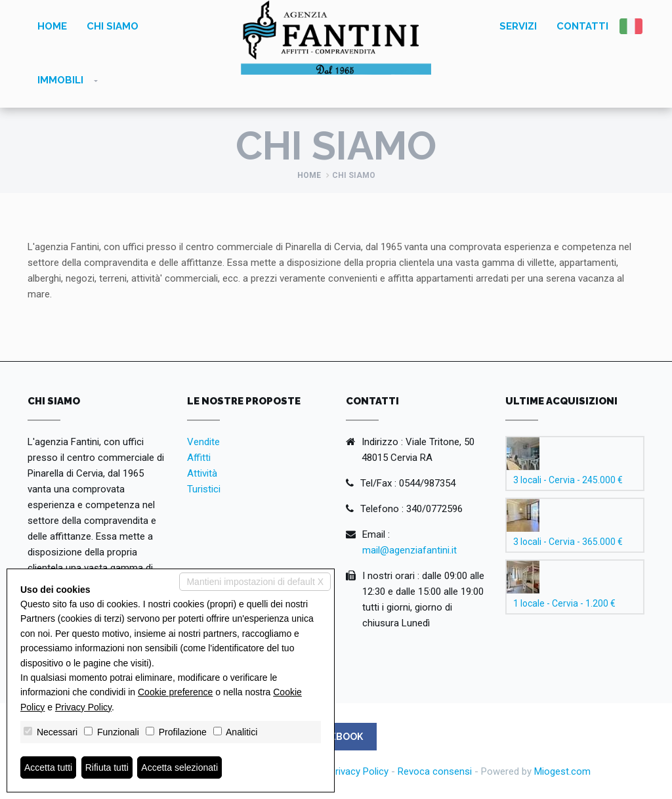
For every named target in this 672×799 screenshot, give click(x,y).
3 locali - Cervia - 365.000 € (568, 542)
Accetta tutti (48, 767)
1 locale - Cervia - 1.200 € (564, 603)
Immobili (60, 80)
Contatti (582, 26)
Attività (202, 473)
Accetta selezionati (179, 767)
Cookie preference (175, 692)
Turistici (204, 489)
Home (52, 26)
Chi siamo (113, 26)
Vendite (203, 442)
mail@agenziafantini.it (409, 550)
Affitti (199, 458)
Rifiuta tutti (107, 767)
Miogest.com (562, 771)
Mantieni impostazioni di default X (255, 582)
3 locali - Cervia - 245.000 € (568, 480)
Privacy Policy (359, 771)
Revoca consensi (435, 771)
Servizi (518, 26)
